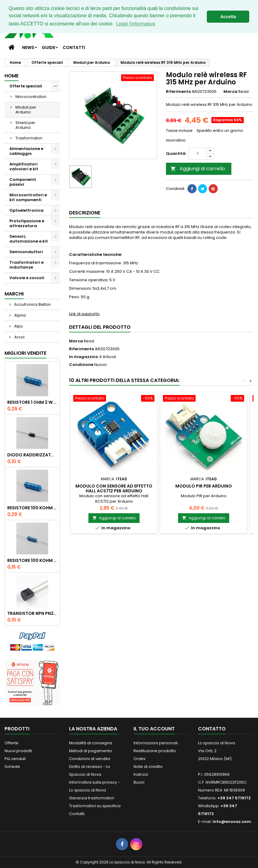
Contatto (212, 729)
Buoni (139, 782)
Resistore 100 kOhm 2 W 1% (32, 508)
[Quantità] (198, 154)
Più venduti (15, 759)
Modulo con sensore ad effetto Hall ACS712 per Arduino (114, 488)
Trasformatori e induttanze (26, 265)
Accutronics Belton (32, 304)
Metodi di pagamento (91, 751)
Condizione (81, 365)
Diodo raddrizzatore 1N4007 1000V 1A (32, 455)
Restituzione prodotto (155, 751)
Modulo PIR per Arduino (204, 486)
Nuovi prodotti (18, 751)
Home (12, 76)
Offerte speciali (26, 86)
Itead (89, 341)
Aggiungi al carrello (198, 169)
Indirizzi (141, 774)
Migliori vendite (25, 353)
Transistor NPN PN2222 (32, 613)
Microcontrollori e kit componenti (28, 197)
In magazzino (84, 357)
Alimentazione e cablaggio (26, 151)
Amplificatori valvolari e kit (24, 166)
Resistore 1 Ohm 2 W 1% (32, 402)
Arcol (19, 337)
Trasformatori (29, 138)
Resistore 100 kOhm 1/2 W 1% (32, 560)
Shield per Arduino (25, 125)
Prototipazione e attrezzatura (27, 223)
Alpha (20, 315)
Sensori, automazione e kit (29, 239)
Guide (48, 47)
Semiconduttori (26, 252)
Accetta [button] (228, 17)
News (28, 47)
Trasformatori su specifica (95, 806)
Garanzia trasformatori (92, 798)
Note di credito (148, 767)
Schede (12, 767)
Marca (230, 92)
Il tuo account (154, 729)
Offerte (12, 743)
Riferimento (179, 92)
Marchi (14, 294)
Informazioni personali (156, 743)
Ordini (139, 759)
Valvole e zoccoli (27, 278)
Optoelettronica (26, 210)
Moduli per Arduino (26, 110)
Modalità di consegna (91, 743)
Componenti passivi (23, 182)
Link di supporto (84, 314)
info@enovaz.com (232, 822)
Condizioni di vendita (90, 759)
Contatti (74, 47)
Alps (18, 326)
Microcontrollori (31, 97)
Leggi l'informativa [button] (135, 24)
